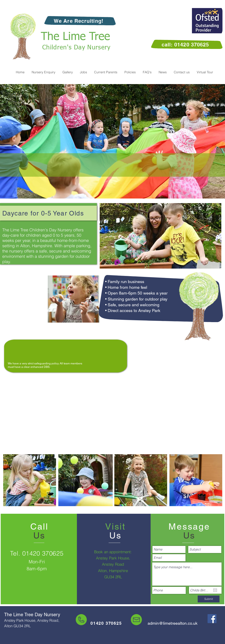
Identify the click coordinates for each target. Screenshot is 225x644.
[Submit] (209, 599)
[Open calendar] (215, 590)
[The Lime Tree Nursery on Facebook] (212, 619)
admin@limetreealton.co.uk (173, 623)
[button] (83, 72)
